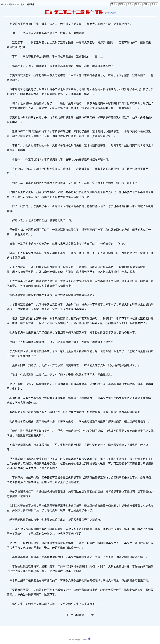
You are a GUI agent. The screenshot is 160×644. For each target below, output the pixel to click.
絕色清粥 (112, 13)
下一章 (90, 615)
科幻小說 (20, 5)
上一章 (70, 615)
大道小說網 (9, 5)
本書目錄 (80, 615)
